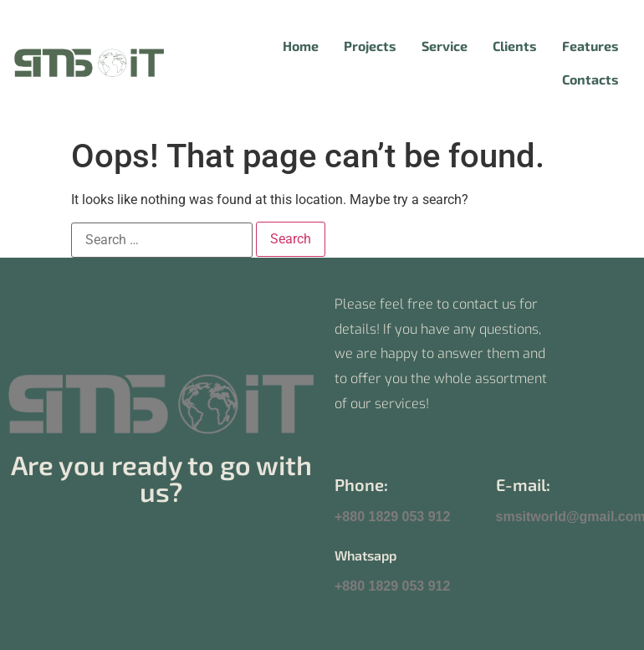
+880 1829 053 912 (392, 517)
